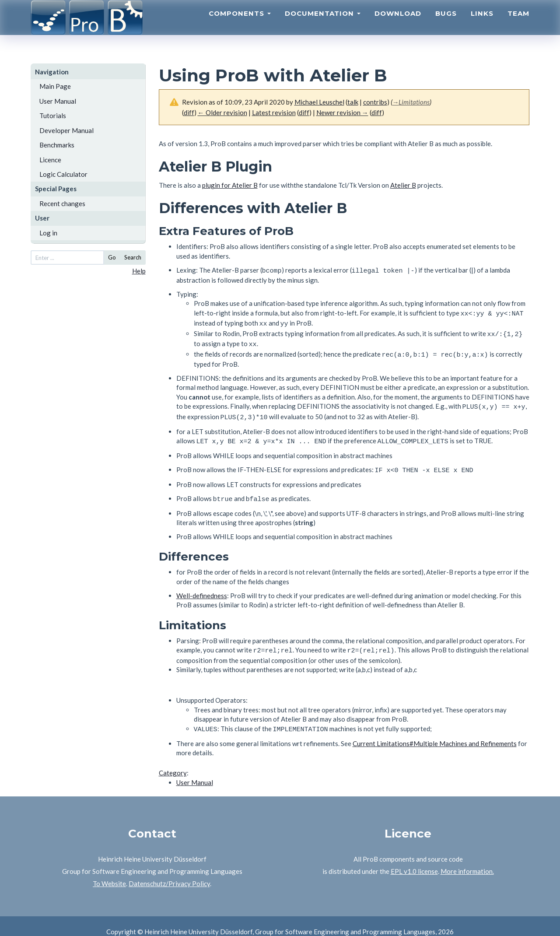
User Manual (58, 101)
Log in (48, 233)
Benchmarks (57, 145)
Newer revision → (342, 112)
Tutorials (53, 116)
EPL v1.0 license (414, 860)
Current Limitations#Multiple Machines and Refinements (435, 732)
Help (139, 271)
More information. (467, 860)
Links (482, 24)
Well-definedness (202, 586)
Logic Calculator (63, 174)
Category (173, 761)
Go (112, 257)
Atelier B (403, 185)
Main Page (55, 86)
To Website (109, 872)
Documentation (323, 24)
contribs (375, 102)
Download (398, 24)
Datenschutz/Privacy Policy (169, 872)
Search (133, 257)
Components (240, 24)
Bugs (446, 24)
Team (518, 24)
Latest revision (274, 112)
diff (304, 112)
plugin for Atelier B (230, 185)
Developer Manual (66, 130)
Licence (50, 160)
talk (353, 102)
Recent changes (62, 203)
